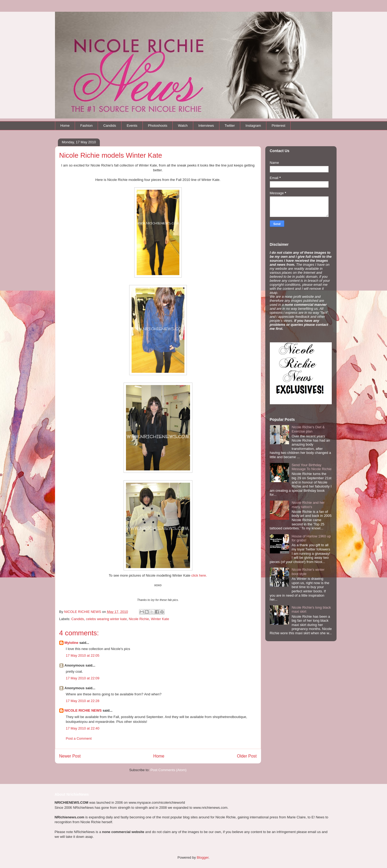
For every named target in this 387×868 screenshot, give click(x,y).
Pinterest (279, 126)
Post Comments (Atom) (169, 770)
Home (65, 126)
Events (132, 126)
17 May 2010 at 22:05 (83, 655)
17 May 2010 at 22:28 (83, 701)
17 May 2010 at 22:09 (83, 678)
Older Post (247, 756)
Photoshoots (157, 126)
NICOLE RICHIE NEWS (83, 710)
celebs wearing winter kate (106, 619)
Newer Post (70, 756)
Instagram (253, 126)
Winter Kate (160, 619)
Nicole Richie (139, 619)
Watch (183, 126)
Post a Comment (79, 738)
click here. (199, 575)
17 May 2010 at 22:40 (83, 728)
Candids (110, 126)
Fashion (86, 126)
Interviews (206, 126)
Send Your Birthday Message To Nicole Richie (312, 467)
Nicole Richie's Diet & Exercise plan (308, 429)
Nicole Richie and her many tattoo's (308, 505)
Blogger (203, 857)
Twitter (230, 126)
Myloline (72, 643)
